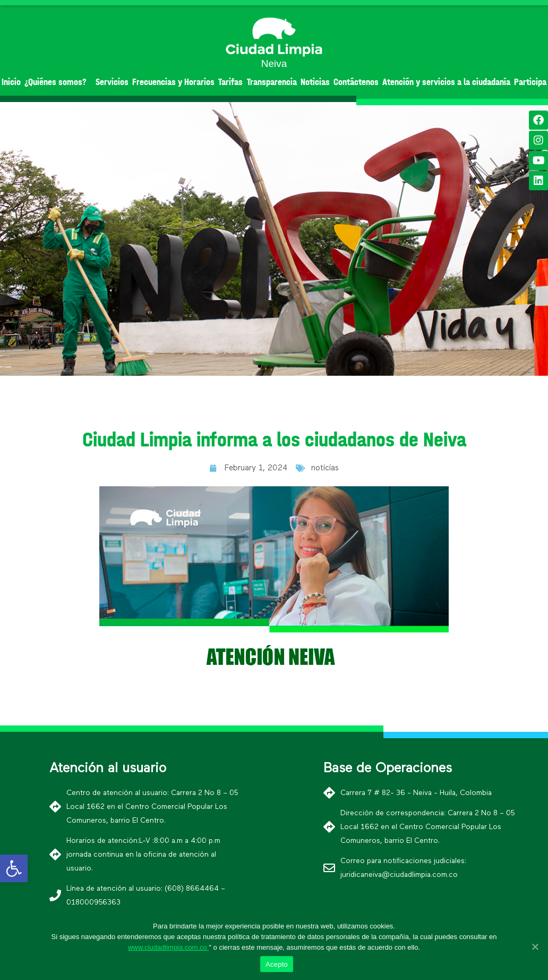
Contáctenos (356, 82)
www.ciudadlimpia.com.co (168, 947)
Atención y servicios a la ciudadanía (446, 82)
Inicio (11, 82)
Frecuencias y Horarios (173, 82)
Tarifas (230, 82)
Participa (530, 82)
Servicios (112, 82)
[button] (260, 366)
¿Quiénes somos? (58, 82)
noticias (325, 468)
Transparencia (272, 82)
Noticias (315, 82)
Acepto (277, 964)
